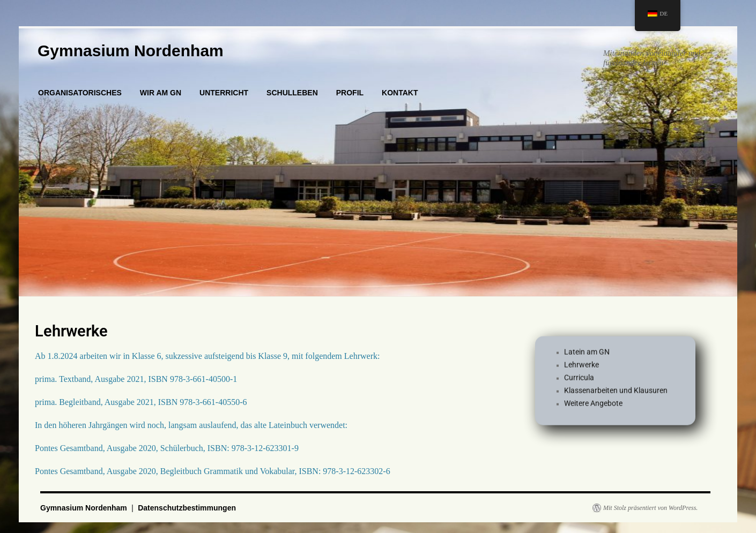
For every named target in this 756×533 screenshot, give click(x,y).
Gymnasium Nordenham (131, 51)
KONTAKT (400, 93)
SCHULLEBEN (292, 93)
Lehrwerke (581, 367)
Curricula (579, 380)
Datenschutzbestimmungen (187, 508)
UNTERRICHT (224, 93)
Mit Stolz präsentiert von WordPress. (650, 508)
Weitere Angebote (593, 406)
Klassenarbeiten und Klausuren (616, 393)
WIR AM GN (161, 93)
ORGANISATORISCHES (80, 93)
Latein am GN (587, 355)
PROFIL (350, 93)
